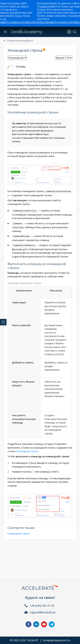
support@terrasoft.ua (43, 612)
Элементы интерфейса (20, 41)
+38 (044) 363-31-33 (42, 606)
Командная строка (27, 451)
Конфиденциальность (56, 640)
